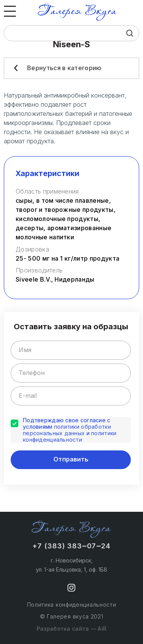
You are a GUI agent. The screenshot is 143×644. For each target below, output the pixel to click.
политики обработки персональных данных (67, 430)
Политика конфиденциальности (72, 605)
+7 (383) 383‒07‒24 (71, 546)
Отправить (71, 459)
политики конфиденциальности (70, 436)
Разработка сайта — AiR (71, 629)
